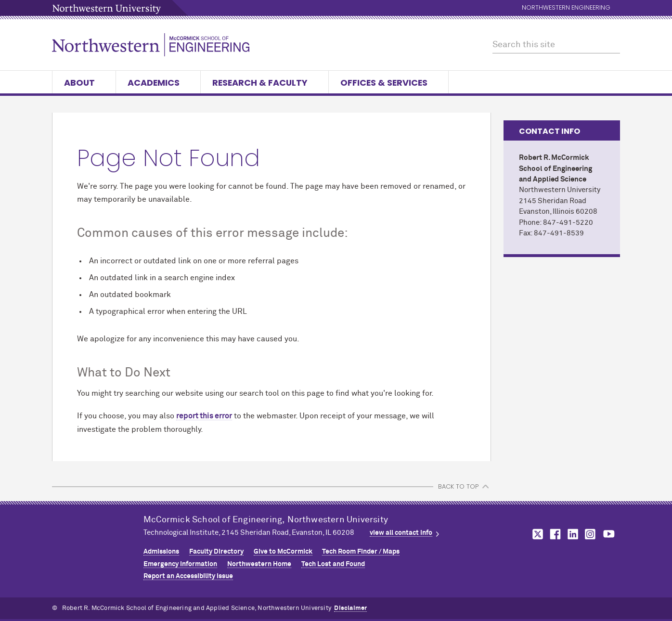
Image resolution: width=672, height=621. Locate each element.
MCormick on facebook (554, 534)
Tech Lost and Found (333, 564)
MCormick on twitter (536, 534)
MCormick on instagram (591, 534)
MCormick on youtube (609, 534)
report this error (204, 416)
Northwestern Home (259, 564)
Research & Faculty (265, 83)
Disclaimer (350, 608)
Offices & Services (388, 83)
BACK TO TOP (458, 486)
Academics (158, 83)
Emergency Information (180, 564)
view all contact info (401, 533)
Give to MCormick (283, 552)
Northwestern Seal (98, 543)
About (84, 83)
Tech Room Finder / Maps (361, 552)
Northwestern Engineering (566, 8)
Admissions (161, 552)
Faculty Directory (216, 552)
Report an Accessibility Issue (188, 576)
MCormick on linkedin (572, 534)
